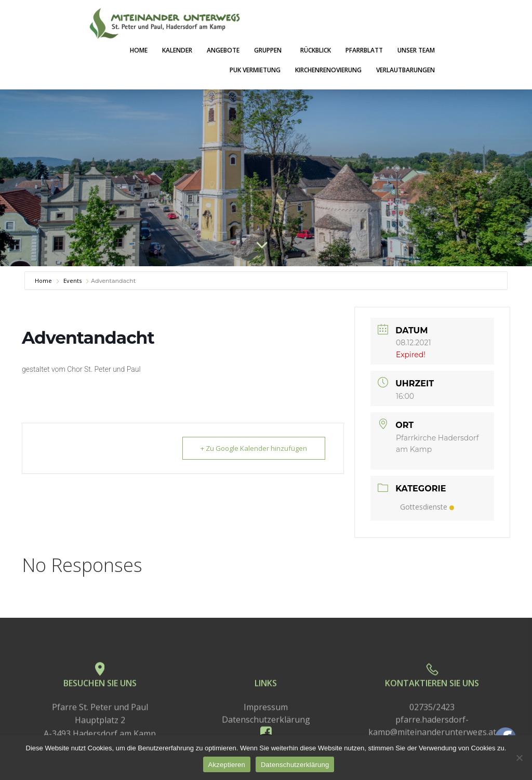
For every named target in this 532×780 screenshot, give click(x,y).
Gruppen (270, 50)
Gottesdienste (427, 507)
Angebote (223, 50)
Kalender (177, 50)
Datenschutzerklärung (295, 765)
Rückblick (316, 50)
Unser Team (416, 50)
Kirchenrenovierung (328, 70)
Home (139, 50)
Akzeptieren (227, 765)
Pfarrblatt (364, 50)
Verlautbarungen (405, 70)
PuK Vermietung (255, 70)
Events (72, 281)
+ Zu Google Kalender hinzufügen (254, 448)
